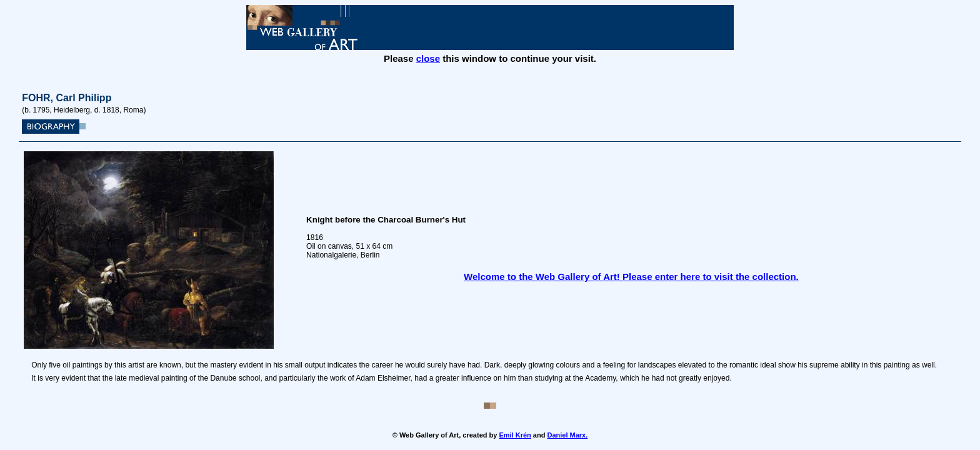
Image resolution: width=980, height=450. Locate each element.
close (428, 58)
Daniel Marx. (567, 435)
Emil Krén (515, 435)
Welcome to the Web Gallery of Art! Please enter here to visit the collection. (631, 277)
